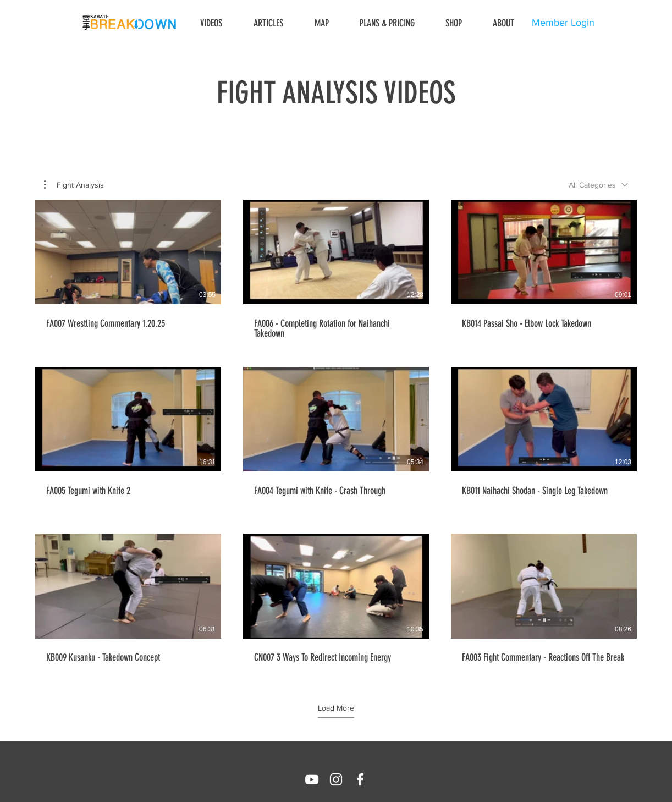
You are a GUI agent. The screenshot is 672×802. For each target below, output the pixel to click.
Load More (336, 708)
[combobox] (598, 185)
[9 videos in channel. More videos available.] (336, 436)
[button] (74, 185)
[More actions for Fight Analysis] (74, 185)
